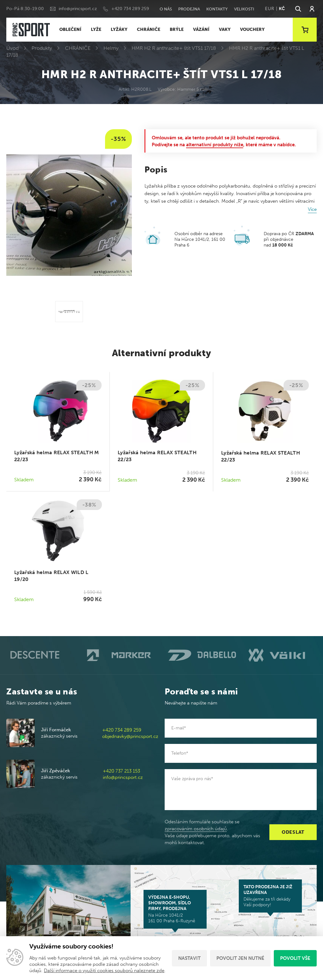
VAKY (225, 29)
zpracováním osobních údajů (196, 829)
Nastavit (189, 958)
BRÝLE (177, 29)
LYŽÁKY (119, 29)
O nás (166, 9)
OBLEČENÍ (70, 29)
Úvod (12, 48)
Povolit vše (295, 958)
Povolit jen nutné (240, 958)
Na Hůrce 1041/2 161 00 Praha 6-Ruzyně (175, 909)
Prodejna (189, 9)
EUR (270, 9)
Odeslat (293, 832)
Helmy (111, 48)
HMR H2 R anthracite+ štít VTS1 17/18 (174, 48)
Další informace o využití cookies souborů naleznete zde (104, 971)
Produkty (42, 48)
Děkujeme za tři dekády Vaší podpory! (270, 896)
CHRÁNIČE (149, 29)
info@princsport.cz (78, 9)
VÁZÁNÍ (201, 29)
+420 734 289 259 (130, 9)
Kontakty (217, 9)
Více (312, 209)
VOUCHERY (252, 29)
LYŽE (96, 29)
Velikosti (244, 9)
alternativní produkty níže (215, 145)
